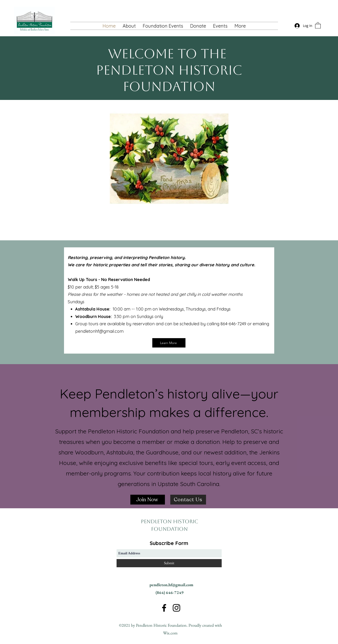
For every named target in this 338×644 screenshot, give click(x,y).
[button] (220, 26)
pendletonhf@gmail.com (99, 331)
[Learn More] (169, 343)
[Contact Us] (188, 500)
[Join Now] (148, 500)
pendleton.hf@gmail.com (171, 585)
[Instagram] (176, 608)
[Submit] (169, 563)
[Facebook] (164, 608)
